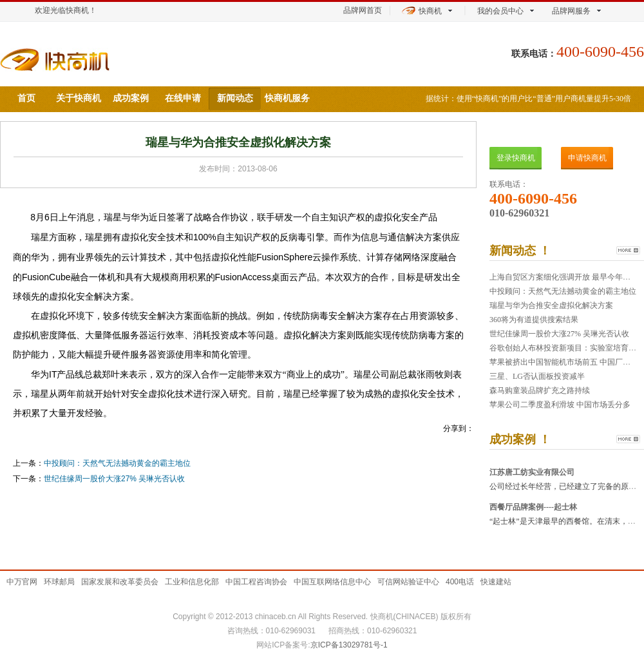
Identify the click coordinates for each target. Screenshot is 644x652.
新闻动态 (235, 98)
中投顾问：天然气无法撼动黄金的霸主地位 (117, 463)
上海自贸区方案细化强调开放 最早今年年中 (564, 277)
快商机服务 (287, 98)
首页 (26, 98)
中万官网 (22, 582)
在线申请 (183, 98)
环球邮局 (59, 582)
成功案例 (131, 98)
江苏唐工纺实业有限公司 (532, 472)
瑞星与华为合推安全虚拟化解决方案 (551, 305)
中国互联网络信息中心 (332, 582)
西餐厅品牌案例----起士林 (533, 507)
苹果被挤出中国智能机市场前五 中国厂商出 (564, 362)
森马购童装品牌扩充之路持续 (540, 390)
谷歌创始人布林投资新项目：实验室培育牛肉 (567, 348)
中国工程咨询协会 (256, 582)
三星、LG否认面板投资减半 (537, 376)
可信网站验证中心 (408, 582)
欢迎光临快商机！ (66, 10)
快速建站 (496, 582)
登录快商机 (516, 158)
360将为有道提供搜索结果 (534, 320)
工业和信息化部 (192, 582)
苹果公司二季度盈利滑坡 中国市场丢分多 (560, 405)
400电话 (460, 582)
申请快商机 (587, 158)
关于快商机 (79, 98)
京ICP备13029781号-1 (349, 645)
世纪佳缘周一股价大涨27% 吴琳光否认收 (114, 479)
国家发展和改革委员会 (120, 582)
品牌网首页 (363, 10)
